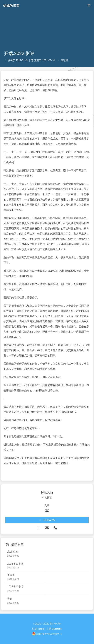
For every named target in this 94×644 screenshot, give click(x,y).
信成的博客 (11, 6)
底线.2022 (13, 552)
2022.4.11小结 (15, 564)
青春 (10, 599)
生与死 (11, 575)
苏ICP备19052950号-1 (49, 634)
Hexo (41, 629)
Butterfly (57, 629)
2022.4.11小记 (15, 586)
